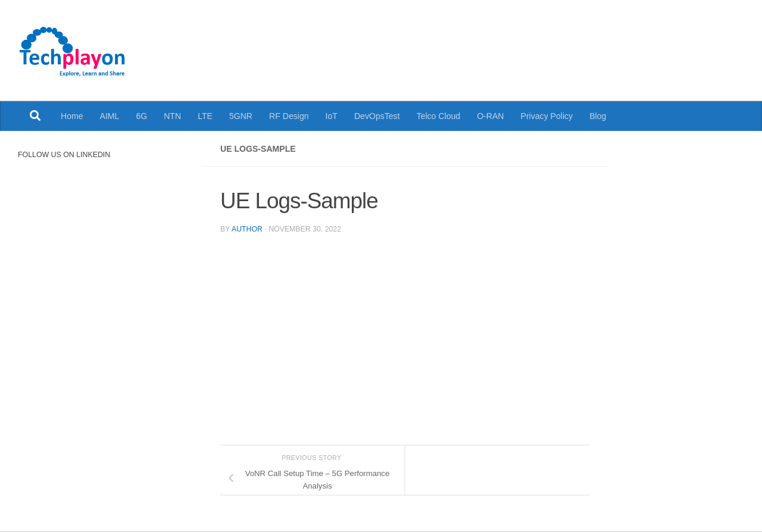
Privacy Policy (547, 116)
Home (72, 116)
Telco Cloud (439, 116)
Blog (598, 116)
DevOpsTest (377, 116)
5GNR (241, 116)
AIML (110, 116)
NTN (172, 116)
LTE (205, 116)
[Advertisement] (521, 42)
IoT (332, 116)
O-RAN (490, 116)
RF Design (289, 116)
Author (247, 229)
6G (141, 116)
